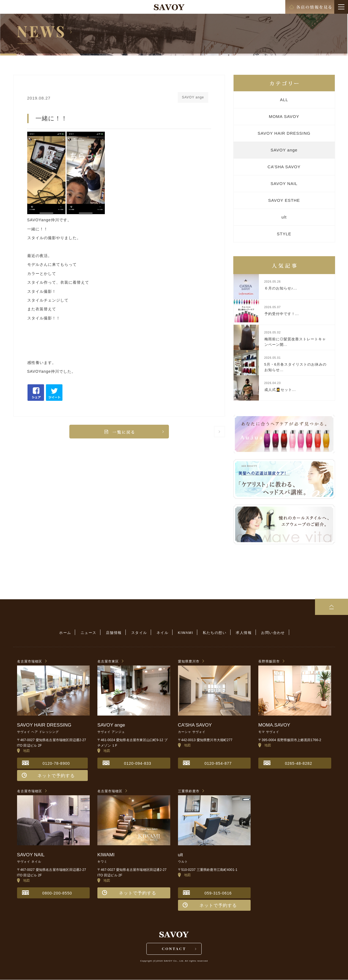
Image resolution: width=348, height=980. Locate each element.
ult (284, 217)
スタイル (139, 633)
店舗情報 (115, 633)
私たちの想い (213, 633)
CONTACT (174, 949)
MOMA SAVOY (284, 116)
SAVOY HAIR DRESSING (284, 133)
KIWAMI (185, 633)
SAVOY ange (284, 150)
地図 (24, 750)
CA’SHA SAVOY (284, 167)
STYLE (284, 234)
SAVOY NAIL (284, 183)
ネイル (162, 633)
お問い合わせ (271, 633)
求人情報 (243, 633)
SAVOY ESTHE (284, 200)
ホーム (67, 633)
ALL (284, 100)
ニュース (90, 633)
